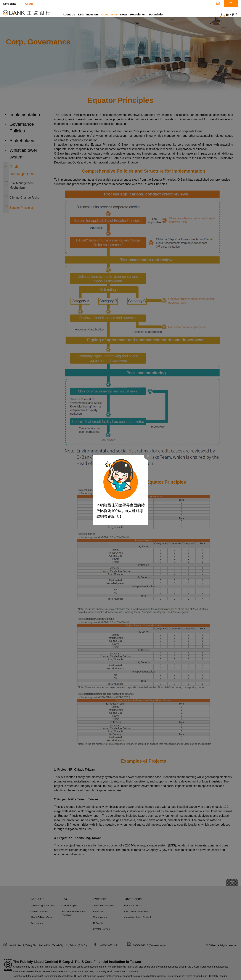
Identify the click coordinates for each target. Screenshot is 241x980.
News (124, 14)
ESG (81, 14)
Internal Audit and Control (137, 923)
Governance (109, 14)
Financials (98, 917)
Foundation (157, 14)
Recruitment (138, 14)
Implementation (25, 118)
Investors (93, 14)
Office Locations (39, 917)
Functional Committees (136, 917)
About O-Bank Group (42, 923)
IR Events (98, 928)
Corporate (10, 4)
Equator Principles (22, 211)
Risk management (23, 174)
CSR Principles (70, 911)
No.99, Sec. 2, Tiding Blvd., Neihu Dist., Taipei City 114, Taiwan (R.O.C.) (48, 951)
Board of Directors (133, 911)
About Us (69, 14)
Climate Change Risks (24, 201)
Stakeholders (23, 144)
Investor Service (101, 934)
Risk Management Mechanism (21, 189)
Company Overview (103, 911)
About (29, 4)
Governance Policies (22, 131)
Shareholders (100, 923)
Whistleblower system (23, 157)
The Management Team (43, 911)
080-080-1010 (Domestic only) (149, 951)
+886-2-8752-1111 (110, 951)
